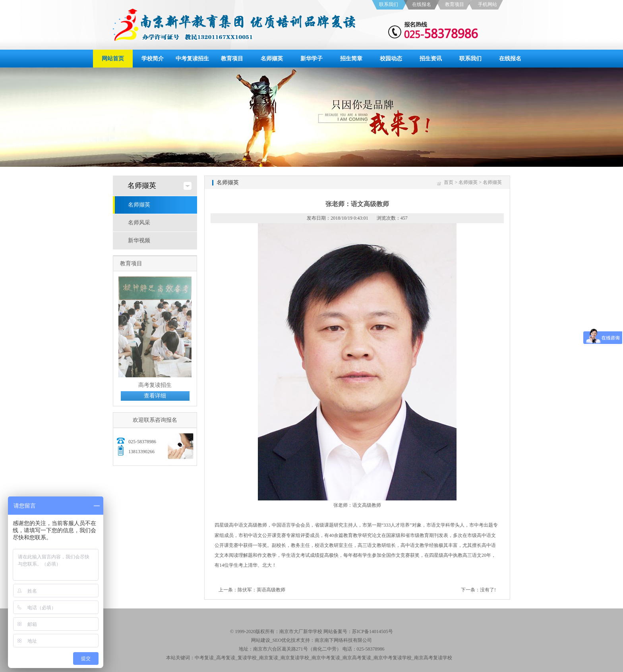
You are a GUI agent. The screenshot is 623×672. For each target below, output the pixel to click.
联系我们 (389, 4)
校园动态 (391, 59)
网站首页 (113, 59)
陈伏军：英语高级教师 (261, 590)
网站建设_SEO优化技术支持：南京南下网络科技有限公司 (312, 640)
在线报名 (422, 4)
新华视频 (139, 240)
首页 (449, 182)
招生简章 (351, 59)
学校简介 (153, 59)
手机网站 (488, 4)
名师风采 (139, 223)
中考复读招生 (192, 59)
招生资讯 (431, 59)
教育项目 (455, 4)
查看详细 (155, 396)
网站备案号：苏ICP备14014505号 (358, 631)
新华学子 (311, 59)
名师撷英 (272, 59)
